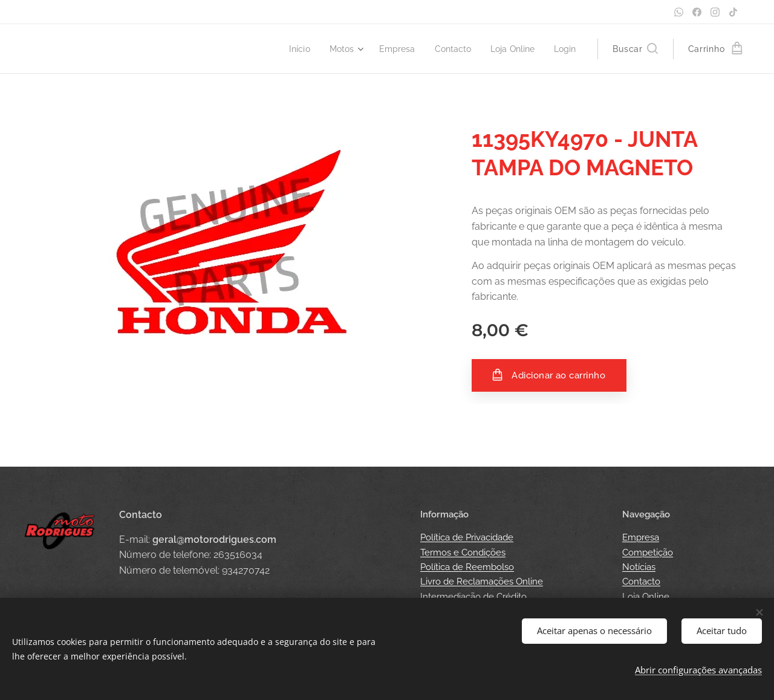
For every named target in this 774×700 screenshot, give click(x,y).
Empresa (641, 537)
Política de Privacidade (467, 537)
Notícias (639, 567)
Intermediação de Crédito (473, 597)
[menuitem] (288, 49)
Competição (648, 553)
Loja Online (646, 597)
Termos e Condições (463, 553)
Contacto (641, 582)
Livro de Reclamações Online (482, 582)
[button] (635, 49)
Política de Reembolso (467, 567)
